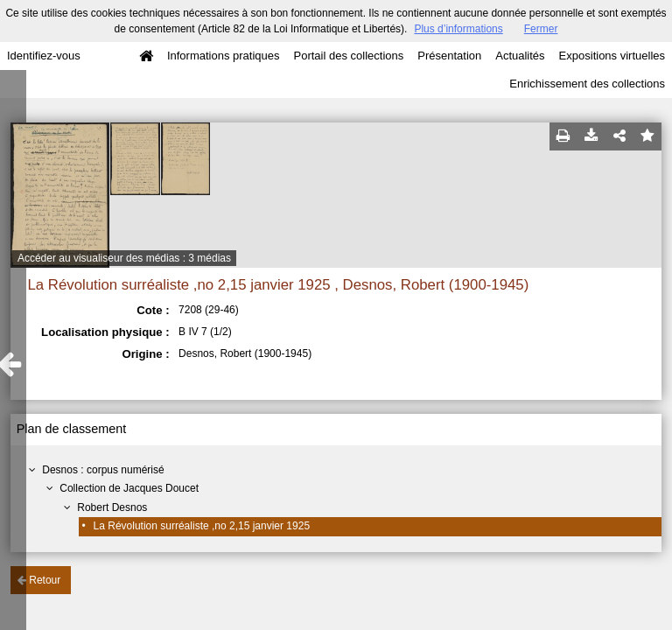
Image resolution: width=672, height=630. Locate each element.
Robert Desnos (112, 507)
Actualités (520, 56)
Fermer (541, 29)
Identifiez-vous (44, 56)
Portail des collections (349, 56)
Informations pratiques (224, 56)
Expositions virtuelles (612, 56)
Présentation (449, 56)
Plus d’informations (458, 29)
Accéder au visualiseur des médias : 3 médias (124, 258)
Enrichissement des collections (587, 84)
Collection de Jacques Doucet (129, 488)
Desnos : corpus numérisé (103, 470)
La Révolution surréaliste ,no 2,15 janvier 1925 (202, 526)
